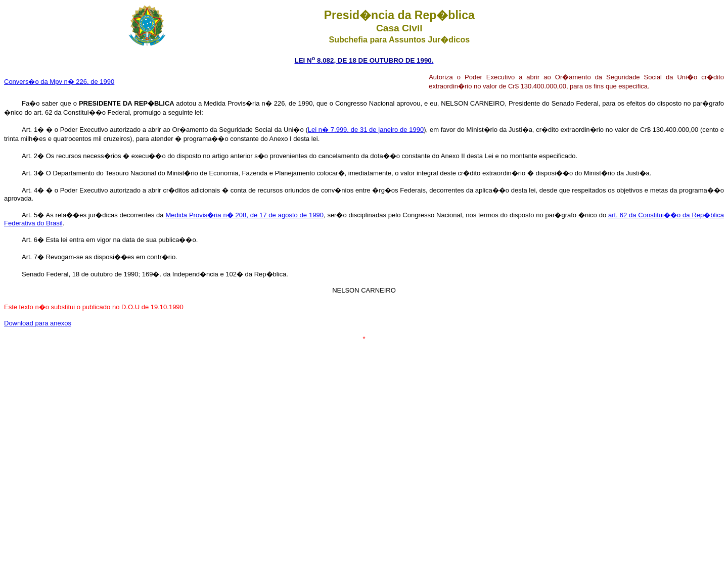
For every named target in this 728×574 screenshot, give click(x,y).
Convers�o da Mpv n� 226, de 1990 (59, 82)
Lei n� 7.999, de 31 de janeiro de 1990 (366, 130)
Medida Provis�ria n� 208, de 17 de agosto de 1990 (244, 215)
